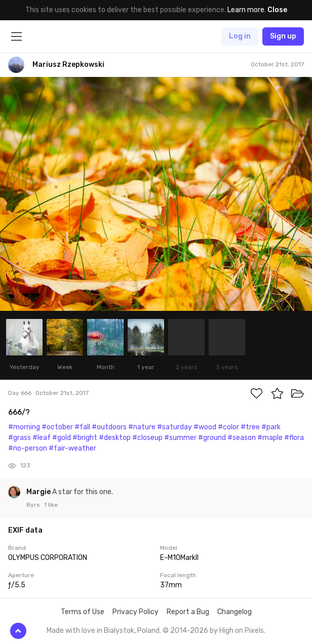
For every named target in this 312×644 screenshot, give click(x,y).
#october (57, 427)
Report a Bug (188, 612)
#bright (85, 438)
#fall (82, 427)
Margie (39, 492)
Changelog (235, 612)
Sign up (283, 36)
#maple (270, 438)
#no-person (28, 448)
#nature (142, 427)
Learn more (246, 10)
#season (242, 438)
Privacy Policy (135, 612)
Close (277, 10)
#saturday (174, 427)
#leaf (42, 438)
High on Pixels (242, 631)
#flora (294, 438)
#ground (212, 438)
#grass (19, 438)
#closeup (147, 438)
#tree (250, 427)
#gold (62, 438)
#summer (180, 438)
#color (228, 427)
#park (271, 427)
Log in (240, 36)
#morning (24, 427)
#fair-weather (72, 448)
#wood (205, 427)
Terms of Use (83, 612)
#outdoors (109, 427)
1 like (51, 505)
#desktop (115, 438)
